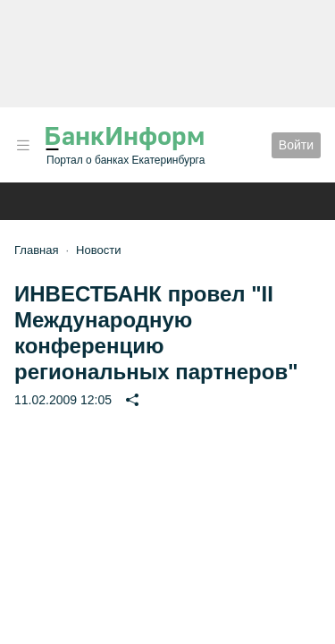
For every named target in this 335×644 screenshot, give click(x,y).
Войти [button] (296, 145)
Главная (36, 250)
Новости (98, 250)
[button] (23, 145)
